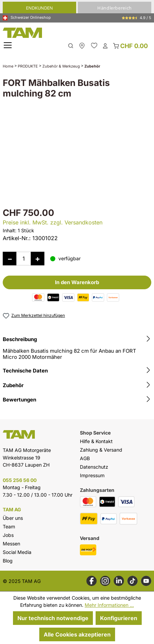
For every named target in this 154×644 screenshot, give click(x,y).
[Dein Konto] (105, 45)
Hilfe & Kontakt (96, 441)
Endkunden (39, 8)
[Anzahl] (24, 259)
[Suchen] (71, 45)
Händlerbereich (115, 8)
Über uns (13, 518)
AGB (85, 458)
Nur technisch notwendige (53, 618)
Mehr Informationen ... (109, 605)
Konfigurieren (119, 618)
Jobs (8, 535)
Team (9, 526)
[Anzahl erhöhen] (38, 259)
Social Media (17, 552)
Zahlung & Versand (101, 450)
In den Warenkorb (77, 282)
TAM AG (12, 510)
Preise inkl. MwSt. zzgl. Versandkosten (53, 222)
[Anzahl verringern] (10, 259)
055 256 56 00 (20, 480)
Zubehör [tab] (77, 385)
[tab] (77, 349)
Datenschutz (94, 467)
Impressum (92, 475)
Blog (8, 561)
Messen (11, 544)
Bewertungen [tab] (77, 400)
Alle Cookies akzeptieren (77, 634)
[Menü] (9, 46)
